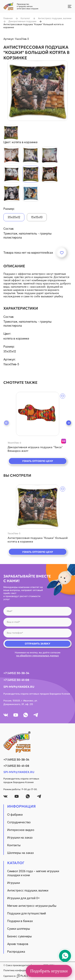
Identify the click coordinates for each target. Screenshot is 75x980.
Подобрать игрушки (49, 971)
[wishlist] (63, 396)
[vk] (6, 715)
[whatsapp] (26, 715)
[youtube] (16, 715)
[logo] (37, 742)
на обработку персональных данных (37, 656)
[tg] (36, 715)
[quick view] (38, 414)
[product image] (38, 91)
